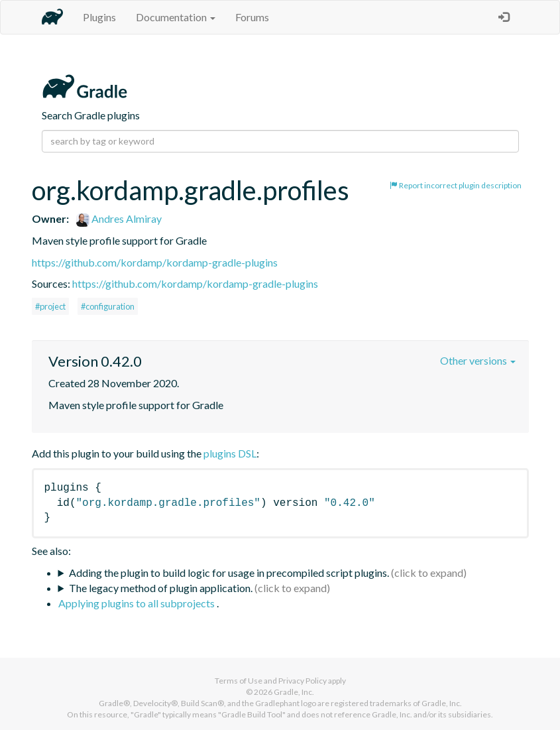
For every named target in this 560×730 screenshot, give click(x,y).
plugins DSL (230, 453)
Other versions (478, 360)
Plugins (99, 17)
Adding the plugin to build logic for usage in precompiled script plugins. (229, 573)
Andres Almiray (119, 218)
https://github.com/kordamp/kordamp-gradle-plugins (155, 262)
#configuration (108, 306)
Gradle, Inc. (294, 692)
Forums (252, 17)
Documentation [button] (176, 17)
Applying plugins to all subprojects (138, 603)
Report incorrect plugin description (456, 185)
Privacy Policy (303, 681)
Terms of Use (239, 681)
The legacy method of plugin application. (161, 588)
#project (50, 306)
